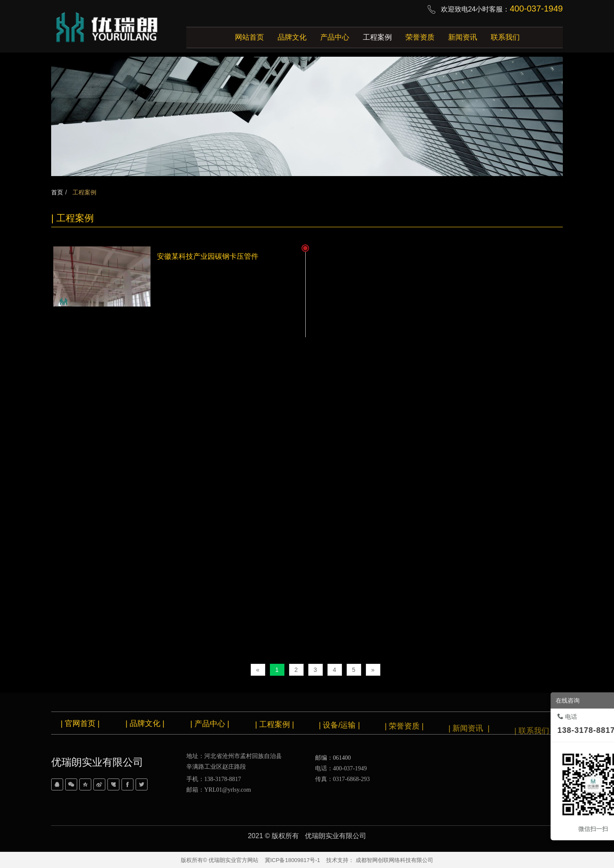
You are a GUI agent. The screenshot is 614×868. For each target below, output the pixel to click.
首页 (57, 192)
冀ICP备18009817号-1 (293, 860)
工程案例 (84, 192)
